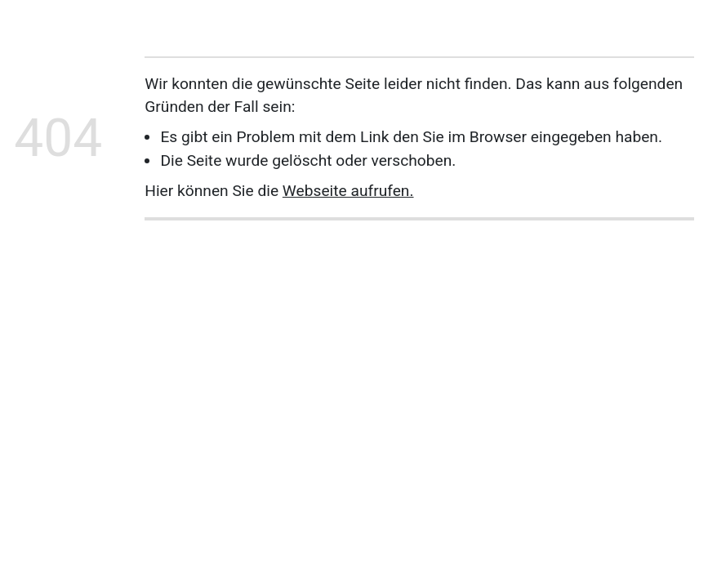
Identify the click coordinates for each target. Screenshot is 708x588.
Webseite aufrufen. (348, 191)
